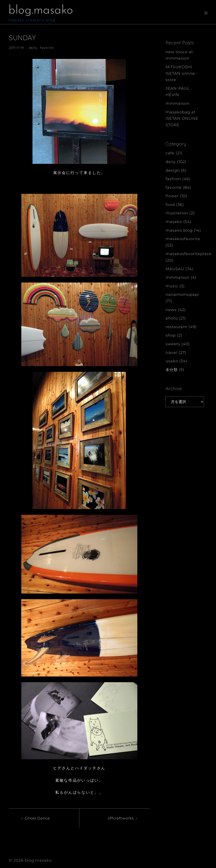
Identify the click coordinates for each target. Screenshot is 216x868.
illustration (177, 213)
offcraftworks (120, 818)
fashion (173, 179)
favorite (47, 48)
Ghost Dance (38, 818)
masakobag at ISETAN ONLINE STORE (182, 119)
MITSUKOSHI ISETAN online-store (181, 73)
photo (172, 318)
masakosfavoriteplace (189, 254)
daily (33, 48)
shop (171, 335)
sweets (173, 344)
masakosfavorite (183, 239)
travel (171, 353)
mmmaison (178, 103)
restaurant (176, 327)
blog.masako (43, 10)
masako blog (179, 230)
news (171, 310)
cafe (170, 153)
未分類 (172, 370)
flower (172, 196)
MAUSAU (175, 269)
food (170, 205)
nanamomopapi (182, 295)
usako (172, 361)
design (173, 170)
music (172, 286)
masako (174, 222)
